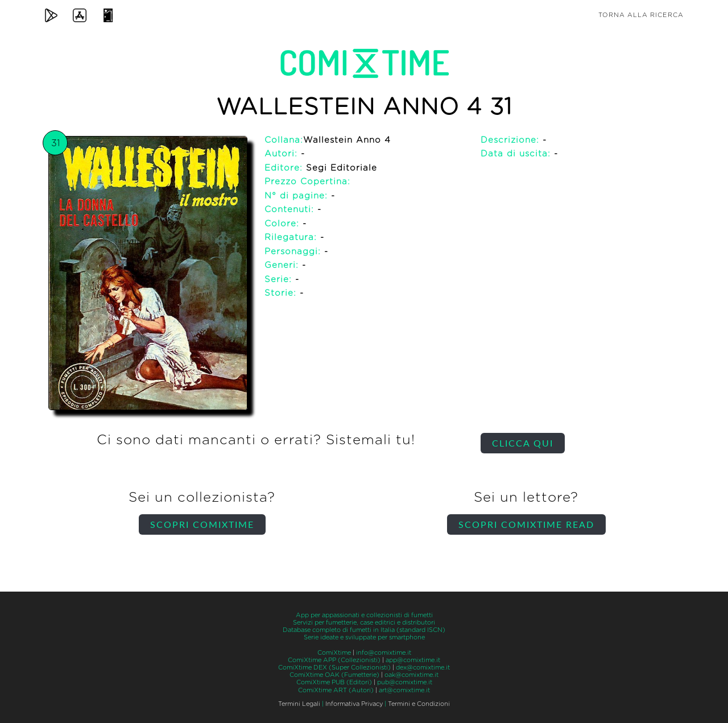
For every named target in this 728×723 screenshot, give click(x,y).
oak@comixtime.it (411, 675)
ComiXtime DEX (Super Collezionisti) (334, 668)
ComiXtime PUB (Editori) (334, 682)
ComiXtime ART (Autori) (336, 690)
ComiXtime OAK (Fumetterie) (334, 675)
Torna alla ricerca (641, 15)
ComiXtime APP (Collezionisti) (334, 660)
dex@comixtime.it (423, 668)
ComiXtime (334, 653)
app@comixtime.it (413, 660)
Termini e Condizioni (419, 704)
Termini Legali (299, 704)
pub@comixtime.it (405, 682)
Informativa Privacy (354, 704)
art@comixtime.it (404, 690)
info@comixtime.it (384, 653)
